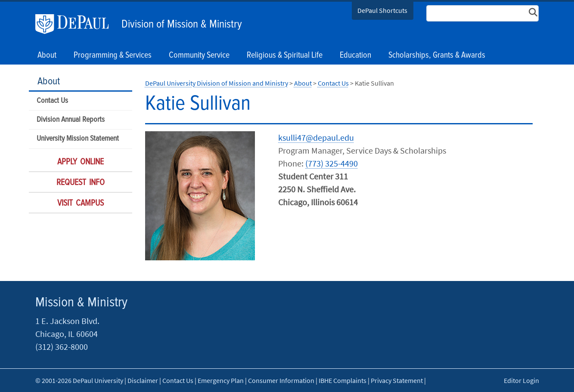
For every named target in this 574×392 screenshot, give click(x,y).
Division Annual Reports (71, 120)
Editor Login (521, 380)
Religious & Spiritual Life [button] (285, 56)
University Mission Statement (78, 139)
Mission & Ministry (81, 303)
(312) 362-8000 (62, 347)
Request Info (81, 183)
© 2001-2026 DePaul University (79, 380)
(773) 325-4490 (332, 163)
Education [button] (355, 56)
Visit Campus (81, 204)
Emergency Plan (221, 380)
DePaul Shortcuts (382, 10)
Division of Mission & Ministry (182, 25)
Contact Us (52, 101)
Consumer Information (281, 380)
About (49, 82)
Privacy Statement (397, 380)
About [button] (47, 56)
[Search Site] (483, 13)
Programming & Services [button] (113, 56)
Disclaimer (143, 380)
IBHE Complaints (343, 380)
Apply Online (81, 162)
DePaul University (76, 24)
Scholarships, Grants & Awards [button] (437, 56)
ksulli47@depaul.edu (316, 137)
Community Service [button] (199, 56)
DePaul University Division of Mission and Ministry (217, 83)
